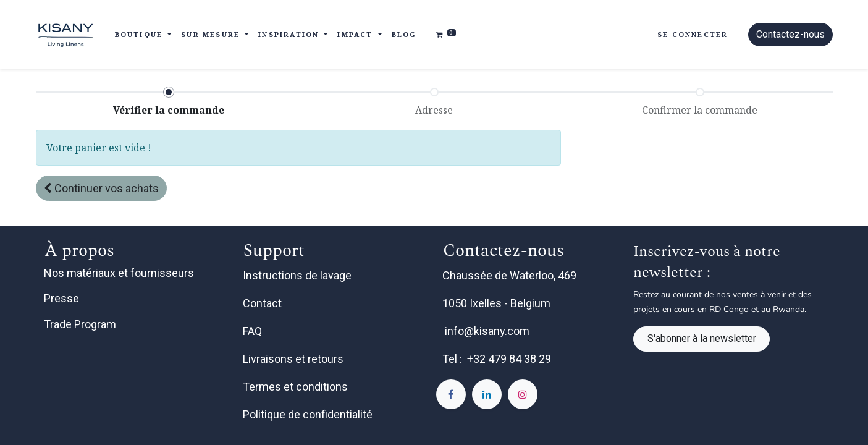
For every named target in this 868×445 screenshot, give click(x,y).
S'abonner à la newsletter (702, 338)
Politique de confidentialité (309, 414)
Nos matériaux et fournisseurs (119, 273)
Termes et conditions (297, 387)
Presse (61, 298)
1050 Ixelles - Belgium (498, 303)
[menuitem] (404, 35)
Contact (263, 303)
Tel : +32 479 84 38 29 (497, 359)
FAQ (254, 331)
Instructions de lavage (298, 275)
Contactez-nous (790, 34)
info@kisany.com (487, 331)
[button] (101, 188)
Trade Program (80, 324)
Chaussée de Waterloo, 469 (511, 275)
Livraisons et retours (294, 359)
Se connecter (693, 34)
